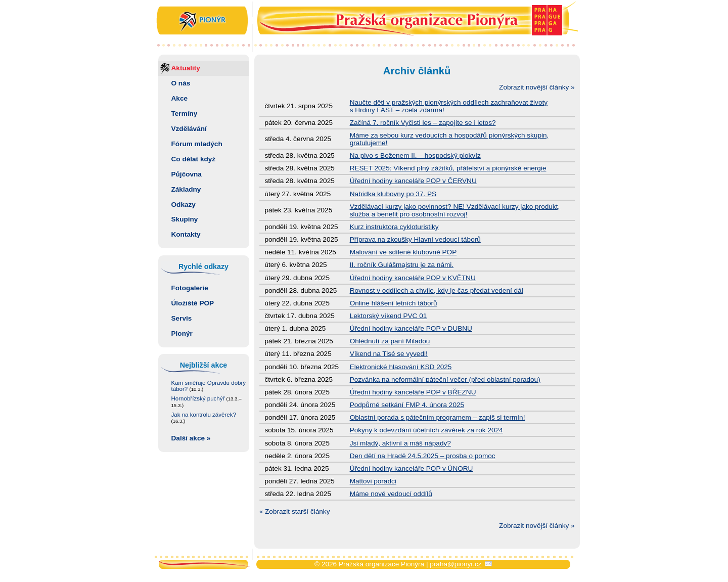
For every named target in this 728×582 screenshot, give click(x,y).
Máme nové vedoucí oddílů (391, 494)
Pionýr (182, 333)
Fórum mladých (197, 144)
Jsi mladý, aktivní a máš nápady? (400, 443)
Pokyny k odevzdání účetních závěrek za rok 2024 (426, 430)
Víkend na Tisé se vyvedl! (389, 354)
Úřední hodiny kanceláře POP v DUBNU (411, 328)
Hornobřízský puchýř (207, 402)
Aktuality (186, 68)
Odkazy (184, 205)
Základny (186, 189)
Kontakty (186, 234)
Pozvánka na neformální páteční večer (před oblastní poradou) (445, 379)
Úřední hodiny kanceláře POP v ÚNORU (412, 468)
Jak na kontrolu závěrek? (204, 418)
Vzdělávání (189, 129)
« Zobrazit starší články (295, 511)
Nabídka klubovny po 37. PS (393, 194)
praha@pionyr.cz (456, 564)
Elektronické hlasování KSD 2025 (401, 367)
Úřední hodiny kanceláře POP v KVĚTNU (413, 278)
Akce (180, 98)
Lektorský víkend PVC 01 (389, 316)
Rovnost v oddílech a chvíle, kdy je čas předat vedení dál (437, 290)
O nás (181, 83)
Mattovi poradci (373, 481)
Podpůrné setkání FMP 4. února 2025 (407, 405)
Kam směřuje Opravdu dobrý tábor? (209, 386)
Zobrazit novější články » (537, 87)
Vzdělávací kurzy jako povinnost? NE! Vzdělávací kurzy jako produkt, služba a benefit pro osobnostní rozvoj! (455, 210)
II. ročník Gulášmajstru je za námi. (402, 265)
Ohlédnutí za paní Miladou (390, 341)
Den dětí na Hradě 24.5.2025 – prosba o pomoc (423, 456)
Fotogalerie (190, 288)
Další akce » (191, 438)
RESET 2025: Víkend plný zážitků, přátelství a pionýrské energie (448, 168)
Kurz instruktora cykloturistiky (394, 227)
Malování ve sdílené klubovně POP (403, 252)
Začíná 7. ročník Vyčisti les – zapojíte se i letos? (423, 123)
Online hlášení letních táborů (394, 303)
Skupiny (185, 219)
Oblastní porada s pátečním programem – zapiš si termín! (438, 417)
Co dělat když (194, 159)
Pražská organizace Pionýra (364, 21)
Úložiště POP (193, 303)
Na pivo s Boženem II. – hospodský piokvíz (415, 155)
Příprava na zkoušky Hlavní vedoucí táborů (415, 239)
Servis (182, 318)
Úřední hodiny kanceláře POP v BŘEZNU (413, 392)
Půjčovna (187, 174)
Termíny (185, 114)
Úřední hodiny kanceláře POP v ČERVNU (413, 181)
